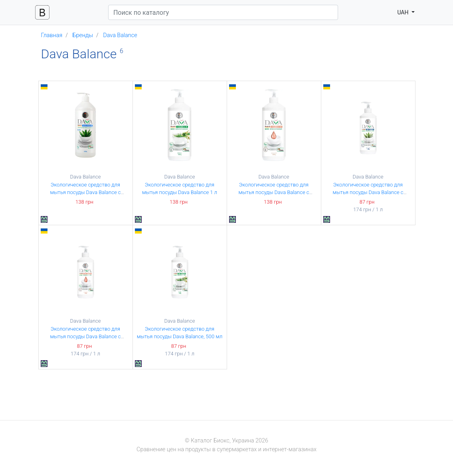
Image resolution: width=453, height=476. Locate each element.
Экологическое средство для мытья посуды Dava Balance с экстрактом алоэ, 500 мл (368, 192)
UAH (404, 12)
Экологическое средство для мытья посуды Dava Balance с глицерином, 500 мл (85, 337)
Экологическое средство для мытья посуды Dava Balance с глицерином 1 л (274, 192)
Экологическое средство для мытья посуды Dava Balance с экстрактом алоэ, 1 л (85, 192)
